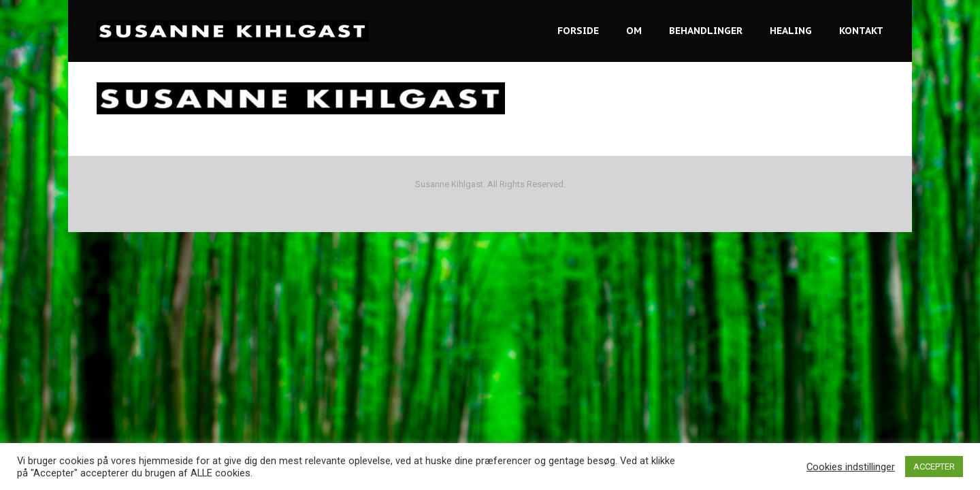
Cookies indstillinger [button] (851, 467)
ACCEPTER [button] (934, 467)
